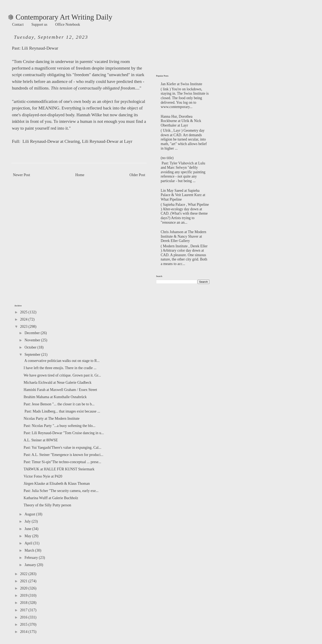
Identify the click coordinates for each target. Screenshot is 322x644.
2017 (24, 610)
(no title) (167, 158)
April (29, 543)
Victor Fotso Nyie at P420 (43, 476)
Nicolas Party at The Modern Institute (52, 418)
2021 (24, 581)
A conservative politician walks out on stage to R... (62, 361)
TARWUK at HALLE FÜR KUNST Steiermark (59, 469)
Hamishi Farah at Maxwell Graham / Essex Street (60, 390)
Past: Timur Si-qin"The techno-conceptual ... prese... (62, 462)
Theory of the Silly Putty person (47, 505)
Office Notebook (68, 24)
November (33, 340)
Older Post (137, 175)
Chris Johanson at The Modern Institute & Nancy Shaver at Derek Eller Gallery (184, 236)
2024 (24, 319)
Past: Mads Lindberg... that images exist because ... (62, 411)
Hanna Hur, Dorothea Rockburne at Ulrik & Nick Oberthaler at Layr (181, 121)
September (33, 355)
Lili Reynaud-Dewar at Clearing (51, 141)
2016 (24, 617)
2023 (24, 327)
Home (80, 175)
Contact (18, 24)
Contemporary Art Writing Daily (60, 17)
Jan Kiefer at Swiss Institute (182, 84)
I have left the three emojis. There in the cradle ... (60, 368)
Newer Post (22, 175)
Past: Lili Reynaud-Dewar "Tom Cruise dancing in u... (64, 433)
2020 (24, 588)
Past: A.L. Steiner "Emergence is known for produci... (63, 455)
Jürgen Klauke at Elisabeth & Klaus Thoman (57, 484)
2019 (24, 595)
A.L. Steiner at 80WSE (41, 440)
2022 (24, 574)
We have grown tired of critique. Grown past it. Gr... (62, 375)
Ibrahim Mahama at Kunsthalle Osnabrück (55, 397)
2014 (24, 632)
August (30, 514)
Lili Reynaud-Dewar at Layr (107, 141)
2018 (24, 603)
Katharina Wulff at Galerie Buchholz (51, 498)
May (28, 536)
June (28, 529)
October (31, 347)
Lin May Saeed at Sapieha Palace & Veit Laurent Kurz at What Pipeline (183, 195)
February (32, 558)
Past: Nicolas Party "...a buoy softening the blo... (60, 426)
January (31, 565)
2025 (24, 312)
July (28, 521)
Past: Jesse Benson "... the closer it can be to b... (59, 404)
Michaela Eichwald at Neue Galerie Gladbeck (57, 382)
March (30, 550)
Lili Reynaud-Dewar (40, 48)
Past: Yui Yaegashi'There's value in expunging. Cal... (62, 448)
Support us (39, 24)
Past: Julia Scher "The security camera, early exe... (61, 491)
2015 (24, 624)
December (32, 333)
